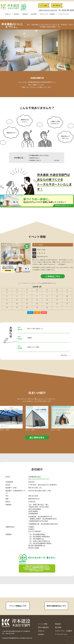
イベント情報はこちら (18, 606)
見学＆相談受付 (43, 627)
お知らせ (8, 14)
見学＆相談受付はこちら (56, 606)
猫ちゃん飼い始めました (35, 328)
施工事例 (34, 14)
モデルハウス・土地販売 (47, 14)
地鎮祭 (30, 338)
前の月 (31, 313)
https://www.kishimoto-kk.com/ (39, 479)
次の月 (44, 313)
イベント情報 (43, 624)
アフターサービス (63, 14)
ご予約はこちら (53, 276)
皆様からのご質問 (33, 347)
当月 (37, 313)
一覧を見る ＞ (65, 355)
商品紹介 (25, 14)
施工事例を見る (37, 437)
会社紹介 (17, 14)
